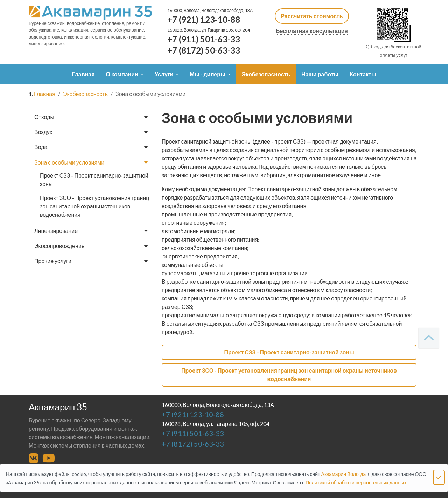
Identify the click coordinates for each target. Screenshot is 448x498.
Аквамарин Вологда (344, 474)
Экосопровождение (91, 246)
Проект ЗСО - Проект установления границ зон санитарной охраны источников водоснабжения (95, 206)
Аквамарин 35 (58, 407)
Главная (83, 74)
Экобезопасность (266, 74)
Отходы (91, 117)
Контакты (363, 74)
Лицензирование (91, 231)
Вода (91, 147)
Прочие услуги (91, 261)
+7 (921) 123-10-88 (204, 19)
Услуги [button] (164, 74)
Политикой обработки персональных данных (356, 482)
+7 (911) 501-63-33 (204, 39)
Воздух (91, 132)
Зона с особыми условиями (91, 162)
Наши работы (320, 74)
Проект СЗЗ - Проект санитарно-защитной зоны (94, 179)
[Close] (439, 477)
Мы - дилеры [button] (208, 74)
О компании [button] (122, 74)
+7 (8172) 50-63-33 (204, 50)
